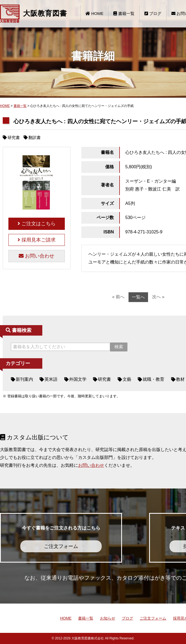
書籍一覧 (124, 13)
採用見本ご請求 (37, 240)
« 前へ (118, 297)
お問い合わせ (36, 256)
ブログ (153, 13)
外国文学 (78, 379)
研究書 (104, 379)
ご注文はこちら (37, 224)
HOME (94, 13)
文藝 (127, 379)
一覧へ (138, 297)
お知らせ (108, 618)
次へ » (158, 297)
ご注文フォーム (153, 618)
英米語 (51, 379)
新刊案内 (24, 379)
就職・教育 (153, 379)
